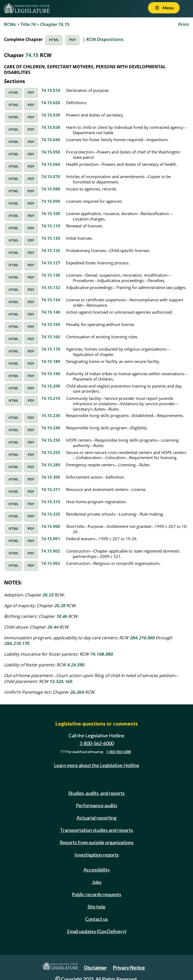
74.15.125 (51, 250)
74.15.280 (51, 465)
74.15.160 (51, 337)
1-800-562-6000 (97, 743)
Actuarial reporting (96, 818)
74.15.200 (51, 386)
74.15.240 (51, 428)
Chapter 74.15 (55, 24)
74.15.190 (51, 374)
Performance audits (96, 805)
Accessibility (97, 870)
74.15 (32, 55)
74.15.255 (51, 452)
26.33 (48, 595)
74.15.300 (51, 477)
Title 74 (28, 24)
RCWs (10, 24)
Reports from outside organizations (97, 842)
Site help (96, 907)
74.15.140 (51, 312)
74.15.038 (51, 127)
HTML (54, 40)
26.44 (53, 627)
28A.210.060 (142, 638)
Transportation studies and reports (96, 830)
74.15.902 (51, 551)
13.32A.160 (60, 681)
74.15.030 (51, 115)
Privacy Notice (129, 968)
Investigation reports (97, 855)
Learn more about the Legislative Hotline (96, 765)
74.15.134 (51, 300)
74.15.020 (51, 103)
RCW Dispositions (105, 39)
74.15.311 (51, 489)
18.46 (61, 616)
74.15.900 (51, 526)
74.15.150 (51, 324)
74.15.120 (51, 238)
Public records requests (96, 894)
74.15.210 (51, 398)
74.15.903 (51, 563)
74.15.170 (51, 349)
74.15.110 (51, 226)
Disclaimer (95, 968)
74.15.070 (51, 177)
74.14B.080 (101, 654)
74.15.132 (51, 287)
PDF (72, 40)
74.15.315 (51, 502)
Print (184, 24)
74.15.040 (51, 140)
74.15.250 (51, 440)
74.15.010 (51, 90)
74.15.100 (51, 213)
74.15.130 (51, 275)
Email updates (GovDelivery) (97, 931)
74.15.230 (51, 415)
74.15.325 (51, 514)
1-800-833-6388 (119, 752)
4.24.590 (75, 665)
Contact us (96, 919)
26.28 (60, 606)
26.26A (77, 692)
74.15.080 (51, 189)
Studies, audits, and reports (96, 793)
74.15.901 (51, 539)
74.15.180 (51, 361)
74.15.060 (51, 164)
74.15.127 (51, 263)
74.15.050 (51, 152)
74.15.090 (51, 201)
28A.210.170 (16, 643)
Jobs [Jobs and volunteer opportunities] (97, 882)
